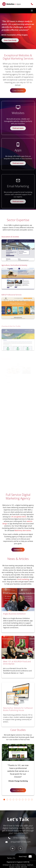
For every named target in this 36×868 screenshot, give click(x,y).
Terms (9, 858)
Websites (18, 122)
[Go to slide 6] (20, 800)
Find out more (18, 138)
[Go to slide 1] (4, 800)
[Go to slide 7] (23, 800)
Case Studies (18, 90)
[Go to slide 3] (10, 800)
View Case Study (10, 40)
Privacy (16, 858)
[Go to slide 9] (29, 800)
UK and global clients (19, 517)
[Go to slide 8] (26, 800)
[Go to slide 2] (7, 800)
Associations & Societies (10, 246)
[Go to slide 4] (13, 800)
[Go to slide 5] (17, 800)
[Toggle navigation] (32, 11)
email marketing (23, 579)
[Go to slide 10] (32, 800)
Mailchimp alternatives (23, 530)
